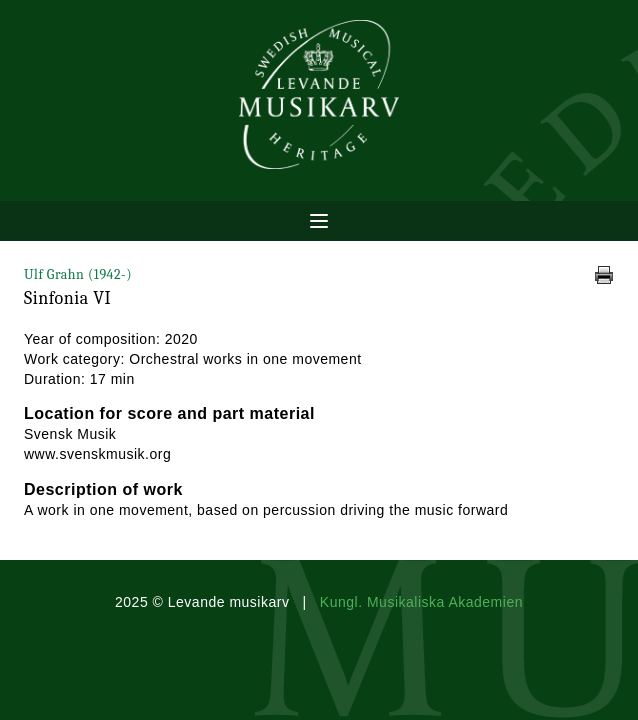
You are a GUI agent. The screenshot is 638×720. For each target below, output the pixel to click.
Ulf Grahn (78, 274)
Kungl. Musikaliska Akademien (421, 602)
